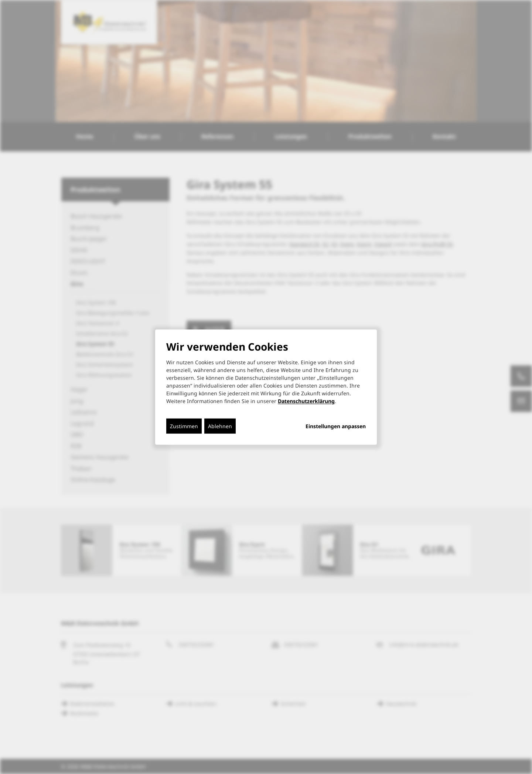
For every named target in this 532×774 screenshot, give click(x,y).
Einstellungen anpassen (336, 426)
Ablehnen (220, 426)
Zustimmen (184, 426)
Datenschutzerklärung (306, 401)
